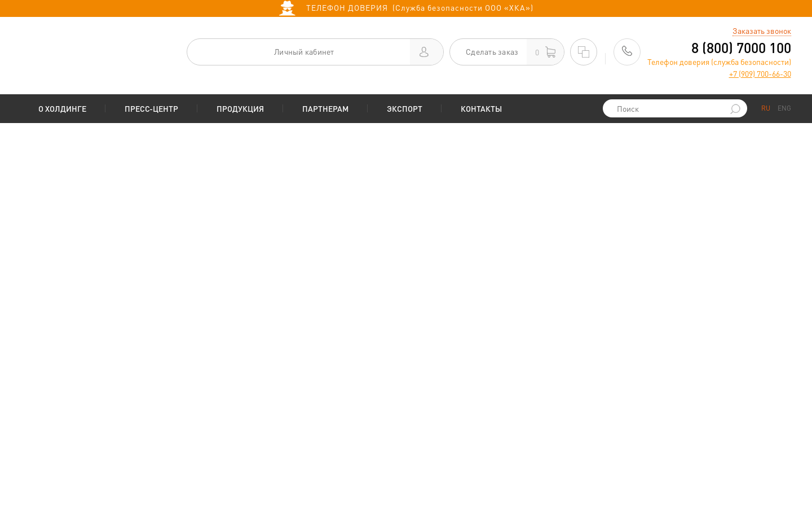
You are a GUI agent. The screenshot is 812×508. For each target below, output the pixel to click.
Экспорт (405, 108)
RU (766, 108)
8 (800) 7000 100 (741, 48)
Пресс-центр (151, 108)
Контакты (481, 108)
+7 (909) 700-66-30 (760, 73)
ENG (784, 108)
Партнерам (325, 108)
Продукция (240, 108)
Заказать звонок (762, 30)
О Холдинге (62, 108)
